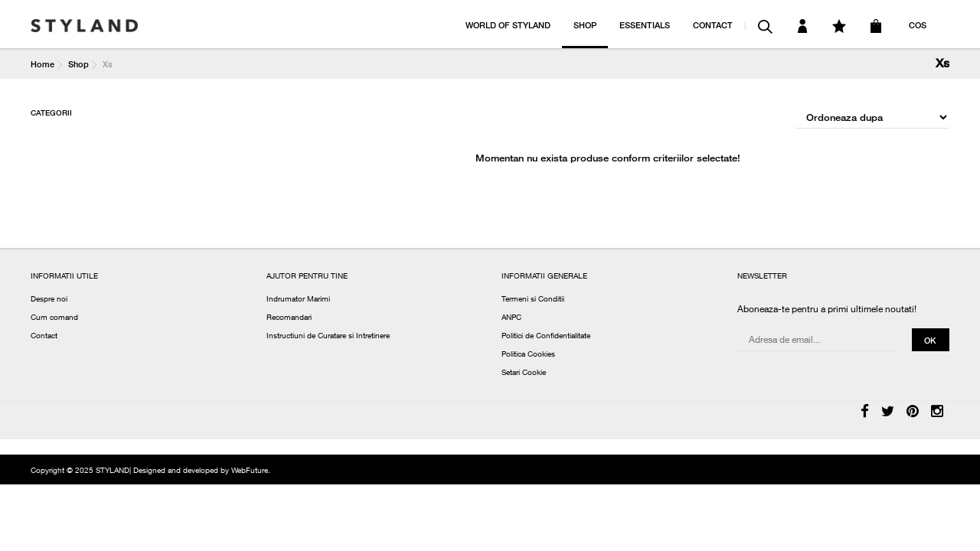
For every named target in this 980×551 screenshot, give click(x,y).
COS (918, 25)
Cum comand (54, 318)
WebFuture (250, 471)
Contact (44, 337)
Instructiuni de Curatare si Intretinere (328, 337)
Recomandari (289, 318)
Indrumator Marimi (298, 300)
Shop (78, 64)
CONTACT (713, 25)
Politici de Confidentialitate (546, 337)
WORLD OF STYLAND (508, 25)
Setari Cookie (524, 373)
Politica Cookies (528, 355)
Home (42, 64)
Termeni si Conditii (533, 300)
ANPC (511, 318)
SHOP (585, 25)
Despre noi (49, 300)
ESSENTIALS (645, 25)
